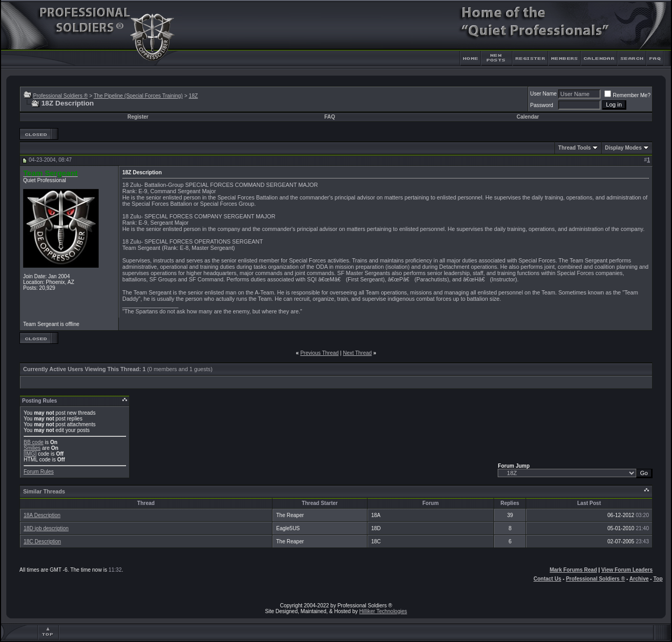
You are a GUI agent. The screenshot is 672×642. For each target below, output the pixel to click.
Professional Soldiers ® (60, 96)
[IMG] (30, 454)
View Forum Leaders (627, 570)
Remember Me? (627, 95)
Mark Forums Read (573, 570)
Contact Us (547, 579)
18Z (193, 96)
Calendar (528, 117)
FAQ (330, 117)
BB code (34, 442)
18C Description (42, 541)
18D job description (46, 528)
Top (658, 579)
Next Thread (357, 353)
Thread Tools (574, 148)
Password (542, 105)
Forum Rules (39, 472)
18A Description (42, 515)
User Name (544, 94)
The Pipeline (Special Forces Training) (138, 96)
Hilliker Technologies (383, 611)
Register (138, 117)
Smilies (32, 448)
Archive (639, 579)
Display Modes (623, 148)
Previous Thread (319, 353)
